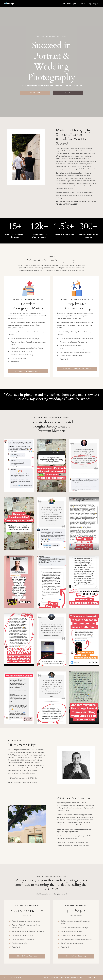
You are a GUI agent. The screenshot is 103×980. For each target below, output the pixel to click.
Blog (89, 4)
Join (64, 4)
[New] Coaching (79, 4)
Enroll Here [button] (35, 93)
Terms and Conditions (60, 978)
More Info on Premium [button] (27, 956)
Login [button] (68, 93)
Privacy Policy (77, 978)
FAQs (46, 978)
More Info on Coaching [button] (76, 956)
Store (69, 4)
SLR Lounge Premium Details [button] (28, 371)
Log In (96, 4)
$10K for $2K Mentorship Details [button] (77, 369)
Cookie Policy (92, 978)
